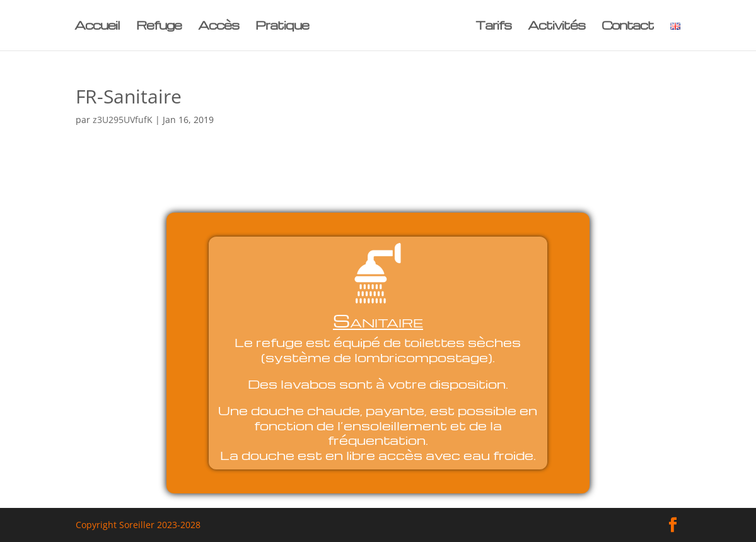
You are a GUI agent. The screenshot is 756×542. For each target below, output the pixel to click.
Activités (556, 27)
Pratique (282, 27)
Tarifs (493, 27)
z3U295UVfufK (123, 120)
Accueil (97, 27)
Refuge (159, 27)
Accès (218, 27)
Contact (628, 27)
